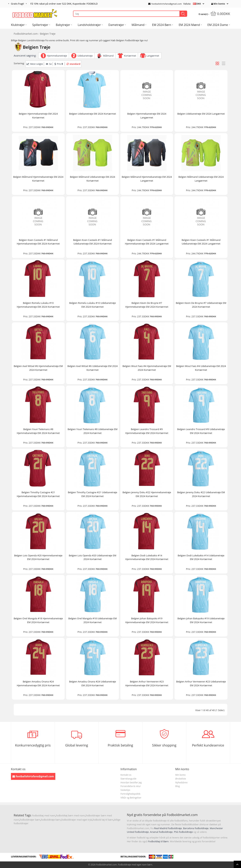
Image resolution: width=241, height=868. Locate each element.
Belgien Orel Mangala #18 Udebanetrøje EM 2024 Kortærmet (92, 620)
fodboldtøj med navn (44, 815)
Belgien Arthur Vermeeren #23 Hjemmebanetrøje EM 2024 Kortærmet (147, 683)
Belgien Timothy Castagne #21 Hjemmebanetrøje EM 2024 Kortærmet (38, 494)
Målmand (108, 56)
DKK (199, 4)
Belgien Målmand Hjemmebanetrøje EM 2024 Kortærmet (38, 179)
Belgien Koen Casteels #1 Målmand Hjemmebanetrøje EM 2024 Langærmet (147, 242)
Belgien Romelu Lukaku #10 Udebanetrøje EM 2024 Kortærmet (92, 305)
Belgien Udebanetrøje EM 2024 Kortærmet (92, 114)
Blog (178, 786)
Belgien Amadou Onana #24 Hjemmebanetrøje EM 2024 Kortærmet (38, 683)
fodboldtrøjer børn (30, 820)
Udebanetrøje (85, 56)
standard (73, 64)
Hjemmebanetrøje (57, 56)
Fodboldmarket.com (26, 34)
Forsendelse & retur (131, 786)
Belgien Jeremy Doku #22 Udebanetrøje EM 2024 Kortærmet (201, 494)
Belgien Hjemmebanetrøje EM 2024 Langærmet (147, 116)
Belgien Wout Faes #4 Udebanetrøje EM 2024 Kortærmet (201, 368)
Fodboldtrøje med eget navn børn (135, 865)
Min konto (218, 4)
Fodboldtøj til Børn (158, 841)
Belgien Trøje (48, 34)
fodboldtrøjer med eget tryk (77, 820)
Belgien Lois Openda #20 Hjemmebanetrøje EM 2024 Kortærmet (38, 557)
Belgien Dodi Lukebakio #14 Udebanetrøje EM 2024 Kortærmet (201, 557)
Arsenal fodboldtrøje (161, 832)
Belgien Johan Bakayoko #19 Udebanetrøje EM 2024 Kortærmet (201, 620)
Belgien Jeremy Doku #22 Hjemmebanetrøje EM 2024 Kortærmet (147, 494)
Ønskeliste (181, 779)
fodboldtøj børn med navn (70, 815)
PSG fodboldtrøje (183, 832)
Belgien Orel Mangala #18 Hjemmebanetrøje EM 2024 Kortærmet (38, 620)
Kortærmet (130, 56)
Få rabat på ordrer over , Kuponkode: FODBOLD (64, 4)
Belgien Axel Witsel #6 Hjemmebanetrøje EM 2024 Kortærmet (38, 368)
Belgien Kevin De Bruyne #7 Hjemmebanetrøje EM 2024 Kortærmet (147, 305)
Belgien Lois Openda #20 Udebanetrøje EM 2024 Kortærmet (93, 557)
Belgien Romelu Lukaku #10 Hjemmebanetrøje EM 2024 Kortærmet (38, 305)
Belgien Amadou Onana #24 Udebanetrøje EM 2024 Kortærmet (92, 683)
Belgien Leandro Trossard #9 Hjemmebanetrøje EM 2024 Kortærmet (147, 431)
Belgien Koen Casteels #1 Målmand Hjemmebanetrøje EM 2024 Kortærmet (38, 242)
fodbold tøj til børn (103, 820)
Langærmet (153, 56)
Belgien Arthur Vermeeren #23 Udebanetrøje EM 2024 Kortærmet (201, 683)
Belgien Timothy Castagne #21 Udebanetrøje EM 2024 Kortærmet (93, 494)
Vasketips (125, 790)
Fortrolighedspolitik (130, 794)
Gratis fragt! (18, 4)
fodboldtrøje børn (51, 820)
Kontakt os (126, 775)
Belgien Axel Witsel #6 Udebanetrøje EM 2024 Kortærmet (92, 368)
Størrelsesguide (128, 779)
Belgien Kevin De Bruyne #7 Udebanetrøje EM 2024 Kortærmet (201, 305)
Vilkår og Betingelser (131, 798)
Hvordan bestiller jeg (131, 783)
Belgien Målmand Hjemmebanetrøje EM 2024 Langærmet (147, 179)
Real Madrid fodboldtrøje (168, 828)
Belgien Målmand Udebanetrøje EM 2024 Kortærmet (93, 179)
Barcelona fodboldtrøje (196, 828)
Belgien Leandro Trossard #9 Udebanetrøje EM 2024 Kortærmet (201, 431)
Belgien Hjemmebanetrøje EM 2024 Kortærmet (38, 116)
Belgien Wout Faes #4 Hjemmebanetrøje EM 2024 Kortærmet (147, 368)
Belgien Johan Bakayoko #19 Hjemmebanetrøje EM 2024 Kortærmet (147, 620)
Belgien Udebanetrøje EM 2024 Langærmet (201, 114)
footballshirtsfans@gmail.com (165, 4)
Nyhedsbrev (181, 783)
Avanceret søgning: (25, 56)
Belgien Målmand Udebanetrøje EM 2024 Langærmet (201, 179)
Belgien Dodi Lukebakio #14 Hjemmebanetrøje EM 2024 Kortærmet (147, 557)
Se (49, 64)
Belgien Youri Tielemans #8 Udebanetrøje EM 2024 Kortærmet (92, 431)
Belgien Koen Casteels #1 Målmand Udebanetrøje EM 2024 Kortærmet (92, 242)
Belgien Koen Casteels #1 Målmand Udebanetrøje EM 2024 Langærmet (201, 242)
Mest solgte (35, 64)
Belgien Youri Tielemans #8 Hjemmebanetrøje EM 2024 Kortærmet (38, 431)
